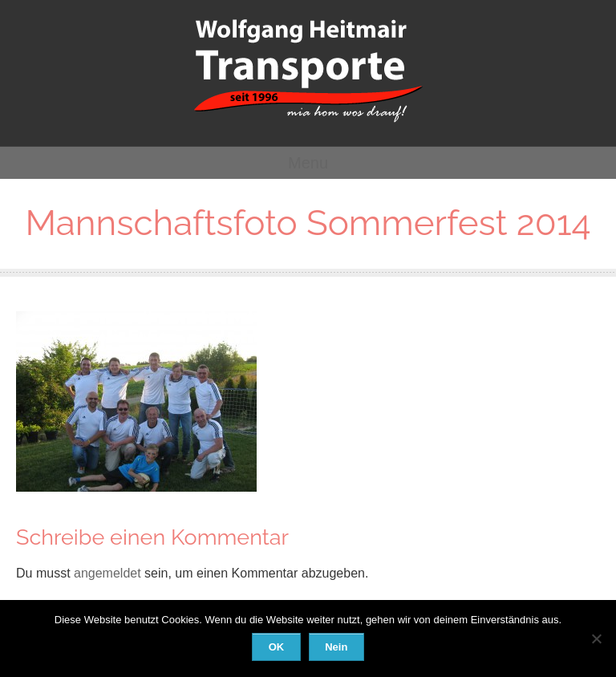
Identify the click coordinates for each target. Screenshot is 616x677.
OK (277, 647)
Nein (336, 647)
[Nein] (596, 638)
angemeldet (107, 573)
